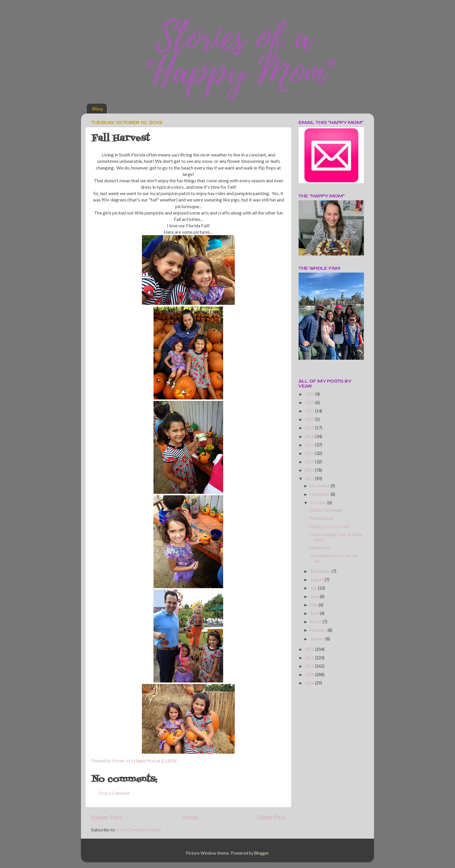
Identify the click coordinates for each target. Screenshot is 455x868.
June (315, 596)
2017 (310, 445)
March (316, 622)
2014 (310, 470)
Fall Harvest (320, 548)
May (314, 605)
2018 (310, 436)
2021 (310, 411)
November (320, 494)
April (315, 613)
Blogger (261, 853)
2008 (310, 683)
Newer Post (107, 817)
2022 (310, 403)
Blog (98, 109)
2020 (310, 419)
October (319, 503)
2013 (310, 479)
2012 (310, 649)
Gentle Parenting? (326, 510)
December (320, 486)
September (321, 571)
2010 (310, 666)
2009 (310, 675)
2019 (310, 428)
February (319, 630)
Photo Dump (321, 518)
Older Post (271, 817)
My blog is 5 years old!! (330, 526)
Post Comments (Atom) (139, 830)
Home (190, 817)
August (317, 580)
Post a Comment (114, 793)
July (314, 588)
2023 (310, 394)
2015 (310, 462)
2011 (310, 658)
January (318, 639)
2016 (310, 453)
